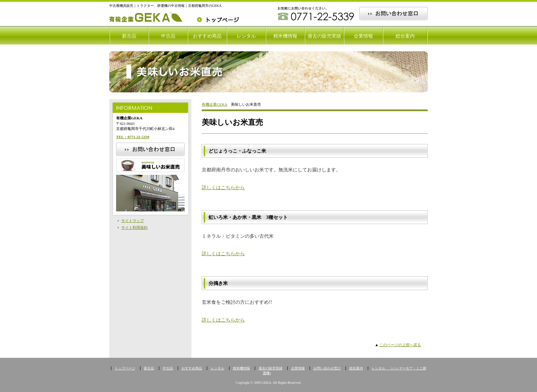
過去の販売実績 (324, 36)
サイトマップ (133, 221)
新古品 (129, 36)
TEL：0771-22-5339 (133, 137)
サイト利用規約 (134, 227)
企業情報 (363, 36)
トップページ (125, 368)
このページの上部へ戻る (400, 345)
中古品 (168, 36)
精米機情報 (285, 36)
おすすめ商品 (207, 36)
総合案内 (405, 36)
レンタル (246, 36)
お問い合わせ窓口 (327, 368)
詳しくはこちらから (223, 187)
